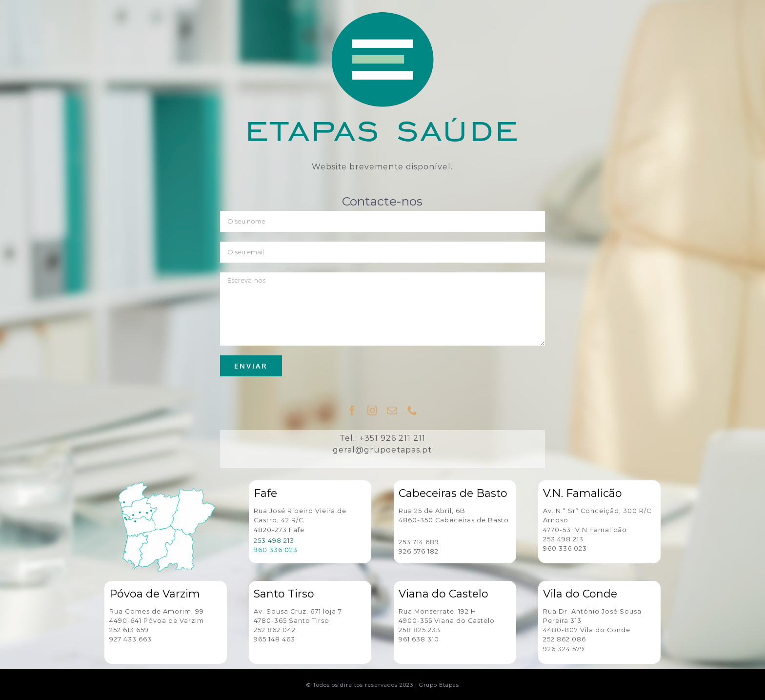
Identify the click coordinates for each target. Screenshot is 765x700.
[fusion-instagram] (372, 411)
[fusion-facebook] (352, 411)
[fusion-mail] (393, 411)
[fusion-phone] (413, 411)
